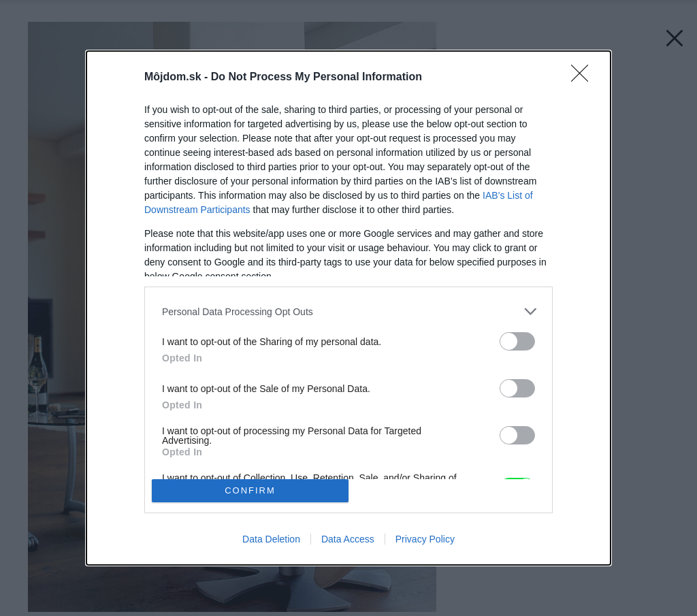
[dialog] (348, 308)
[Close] (584, 78)
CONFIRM (250, 490)
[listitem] (348, 311)
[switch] (517, 341)
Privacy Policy (425, 539)
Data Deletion (271, 539)
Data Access (348, 539)
